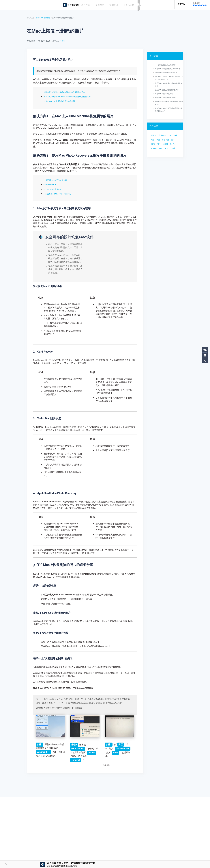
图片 (154, 156)
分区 (165, 151)
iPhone (155, 161)
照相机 (162, 156)
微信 (172, 151)
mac (174, 140)
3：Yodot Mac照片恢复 (55, 188)
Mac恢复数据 (48, 16)
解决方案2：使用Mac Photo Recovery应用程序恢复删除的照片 (73, 95)
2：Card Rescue (51, 183)
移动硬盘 (156, 151)
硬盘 (167, 145)
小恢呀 (63, 40)
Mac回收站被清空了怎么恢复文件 (169, 74)
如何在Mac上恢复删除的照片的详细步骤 (63, 100)
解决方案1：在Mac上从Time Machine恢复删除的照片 (69, 91)
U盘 (161, 145)
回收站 (155, 140)
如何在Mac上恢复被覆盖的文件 (168, 102)
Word (170, 161)
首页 (38, 16)
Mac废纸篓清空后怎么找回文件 (168, 63)
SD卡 (154, 145)
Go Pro (171, 156)
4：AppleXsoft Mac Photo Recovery (61, 192)
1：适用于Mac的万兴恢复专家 (58, 179)
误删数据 (165, 140)
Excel (154, 167)
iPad (163, 161)
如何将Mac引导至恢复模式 (166, 98)
